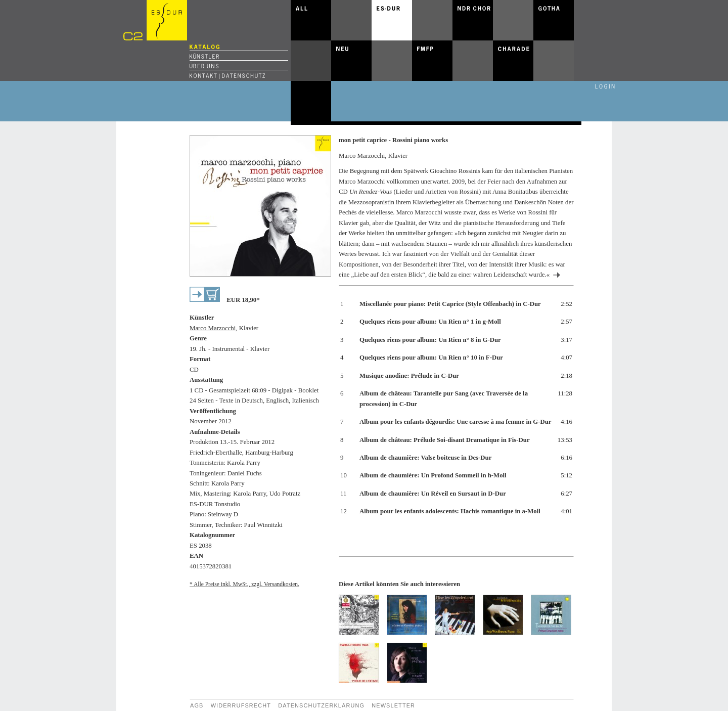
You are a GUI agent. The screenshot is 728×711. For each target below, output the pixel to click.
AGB (197, 705)
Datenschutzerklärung (321, 705)
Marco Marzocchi (213, 328)
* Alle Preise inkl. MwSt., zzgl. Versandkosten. (244, 584)
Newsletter (393, 705)
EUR (243, 300)
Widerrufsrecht (241, 705)
